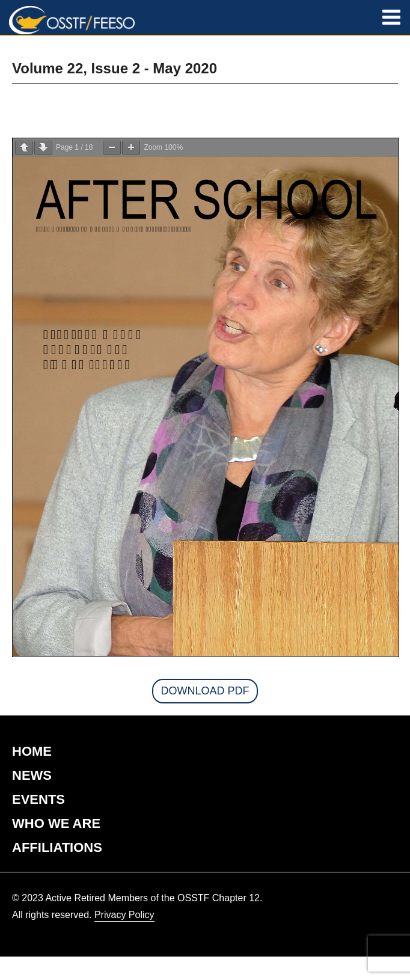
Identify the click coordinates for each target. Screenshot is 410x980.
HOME (32, 751)
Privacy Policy (124, 915)
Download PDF (205, 691)
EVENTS (38, 799)
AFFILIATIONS (57, 847)
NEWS (32, 775)
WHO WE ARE (56, 823)
